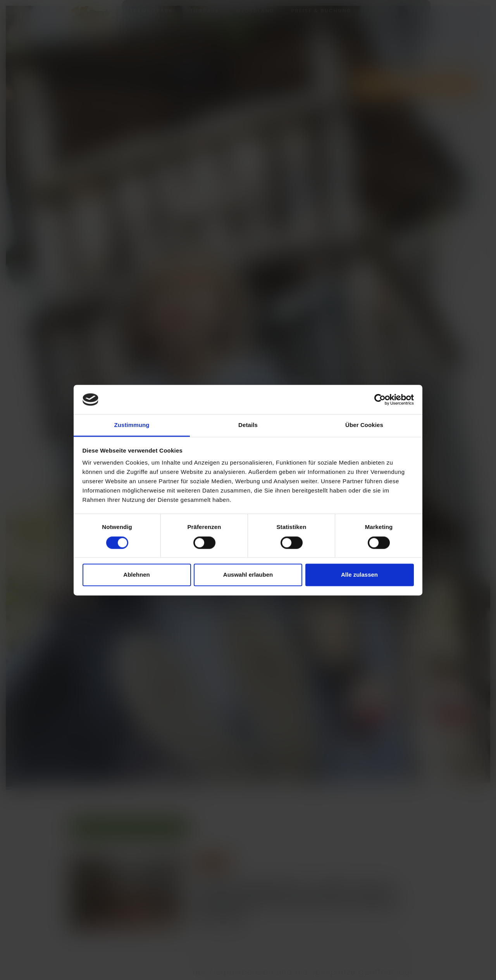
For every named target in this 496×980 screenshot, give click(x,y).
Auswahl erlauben (248, 575)
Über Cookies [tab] (364, 425)
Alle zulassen (359, 575)
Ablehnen (136, 575)
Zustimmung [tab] (132, 425)
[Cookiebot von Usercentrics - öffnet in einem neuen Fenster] (380, 399)
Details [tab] (248, 425)
